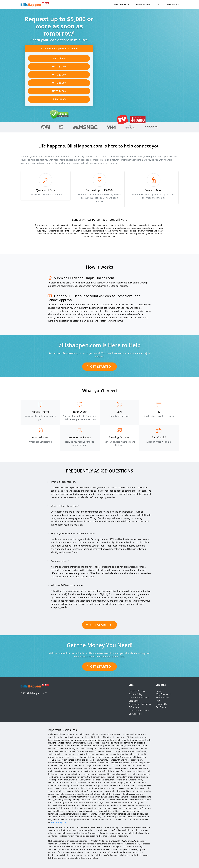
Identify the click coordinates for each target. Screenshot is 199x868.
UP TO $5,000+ (59, 99)
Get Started (101, 366)
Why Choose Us (122, 5)
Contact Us (161, 704)
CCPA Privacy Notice (139, 698)
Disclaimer (134, 701)
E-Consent (134, 707)
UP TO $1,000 (59, 66)
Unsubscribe (135, 714)
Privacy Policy (136, 694)
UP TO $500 (59, 58)
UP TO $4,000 (59, 91)
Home (159, 691)
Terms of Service (137, 691)
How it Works (143, 5)
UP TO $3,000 (59, 83)
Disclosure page (58, 822)
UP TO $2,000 (59, 75)
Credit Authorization (139, 711)
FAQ (159, 5)
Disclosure (173, 5)
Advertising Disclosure (140, 704)
